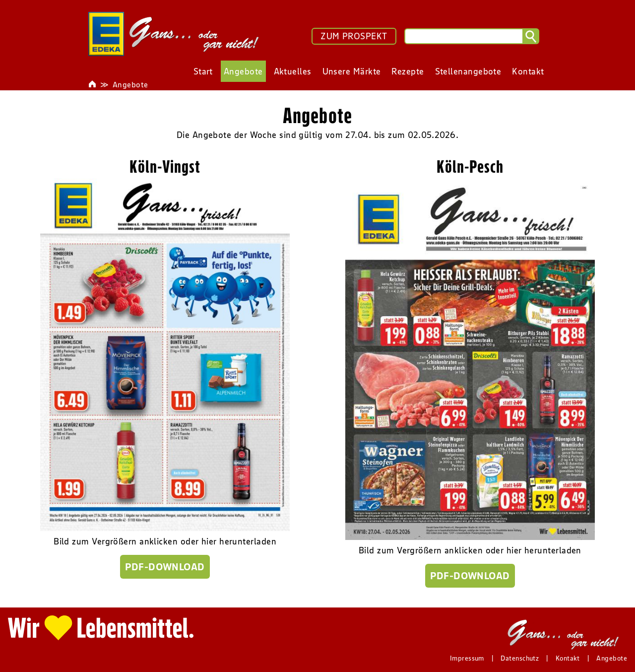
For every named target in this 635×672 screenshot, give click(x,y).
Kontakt (568, 658)
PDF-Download (165, 567)
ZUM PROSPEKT (354, 36)
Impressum (467, 658)
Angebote (130, 84)
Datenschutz (520, 658)
